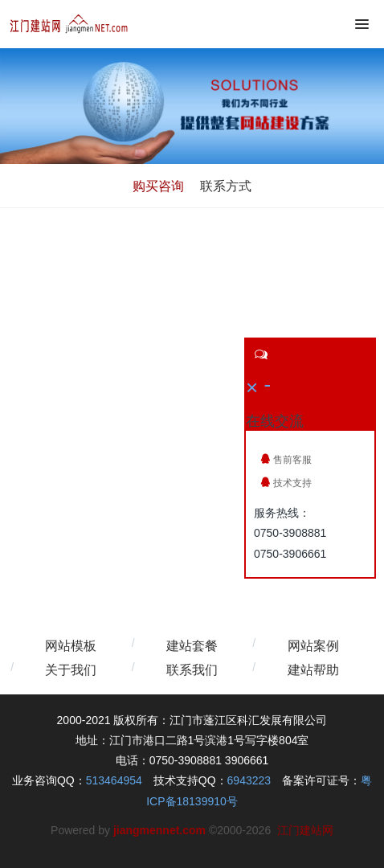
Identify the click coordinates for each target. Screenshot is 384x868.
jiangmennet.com (159, 830)
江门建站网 (305, 830)
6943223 (249, 780)
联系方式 (226, 186)
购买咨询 (158, 186)
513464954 (114, 780)
